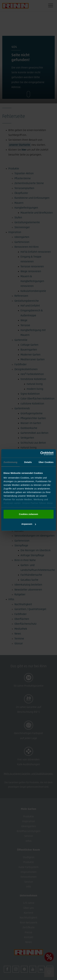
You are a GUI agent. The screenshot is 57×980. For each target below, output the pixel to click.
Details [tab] (28, 462)
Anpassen (29, 524)
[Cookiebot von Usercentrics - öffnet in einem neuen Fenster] (41, 453)
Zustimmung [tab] (10, 462)
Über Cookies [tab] (46, 462)
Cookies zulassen (29, 514)
